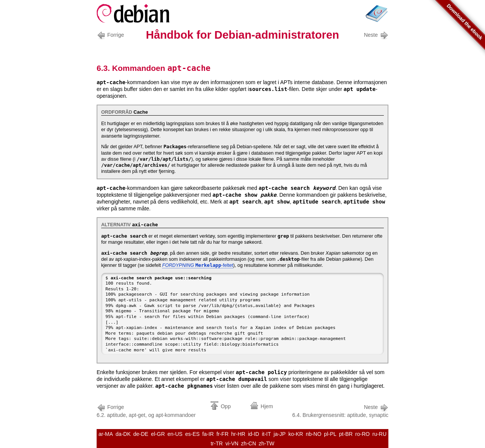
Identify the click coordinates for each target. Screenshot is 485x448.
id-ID (253, 434)
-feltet (198, 265)
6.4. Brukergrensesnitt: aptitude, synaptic (340, 410)
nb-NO (314, 434)
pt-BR (346, 434)
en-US (175, 434)
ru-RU (379, 434)
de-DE (141, 434)
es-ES (192, 434)
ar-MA (106, 434)
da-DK (123, 434)
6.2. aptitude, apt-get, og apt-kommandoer (146, 410)
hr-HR (238, 434)
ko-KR (296, 434)
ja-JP (280, 434)
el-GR (158, 434)
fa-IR (208, 434)
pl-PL (330, 434)
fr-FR (222, 434)
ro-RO (363, 434)
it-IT (266, 434)
